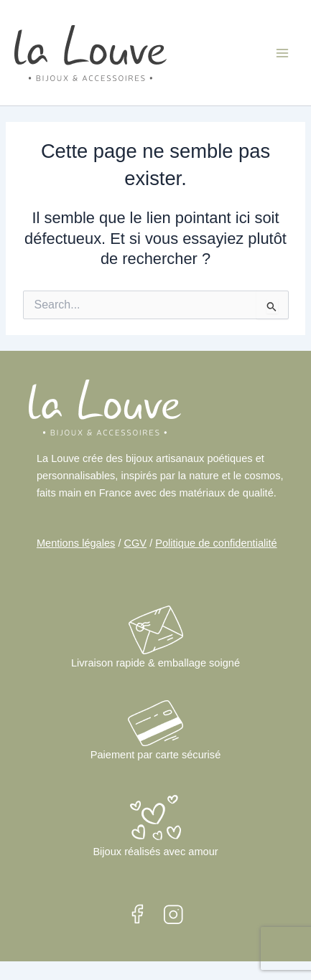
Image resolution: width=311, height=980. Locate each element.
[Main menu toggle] (282, 52)
